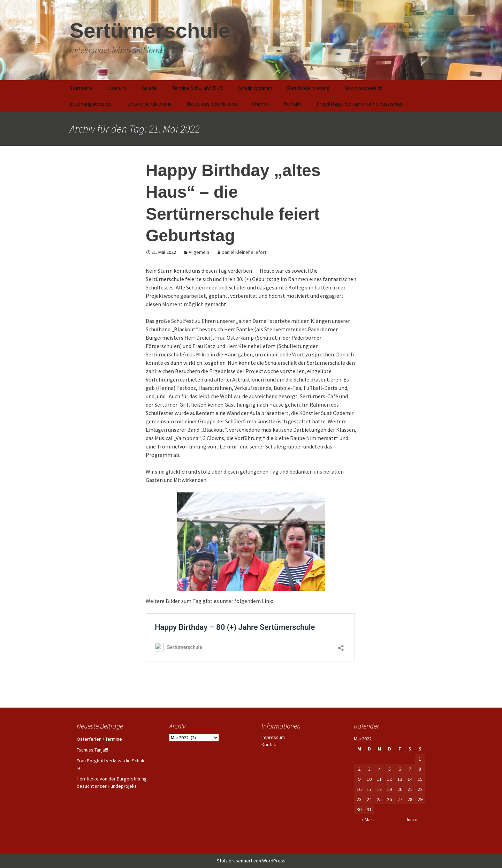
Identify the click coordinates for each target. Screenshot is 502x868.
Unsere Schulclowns (149, 104)
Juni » (411, 820)
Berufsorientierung (308, 88)
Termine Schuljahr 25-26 (197, 88)
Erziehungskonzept (91, 104)
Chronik (260, 104)
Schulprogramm (255, 88)
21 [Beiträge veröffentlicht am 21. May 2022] (410, 789)
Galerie (149, 88)
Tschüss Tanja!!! (92, 750)
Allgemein (199, 252)
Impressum (273, 737)
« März (368, 820)
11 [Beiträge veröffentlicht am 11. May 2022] (379, 779)
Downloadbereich (364, 88)
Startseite (81, 88)
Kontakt (293, 104)
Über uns (117, 88)
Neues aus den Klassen (212, 104)
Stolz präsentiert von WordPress (251, 861)
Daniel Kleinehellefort (244, 252)
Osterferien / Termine (99, 739)
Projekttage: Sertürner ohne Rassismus (359, 104)
